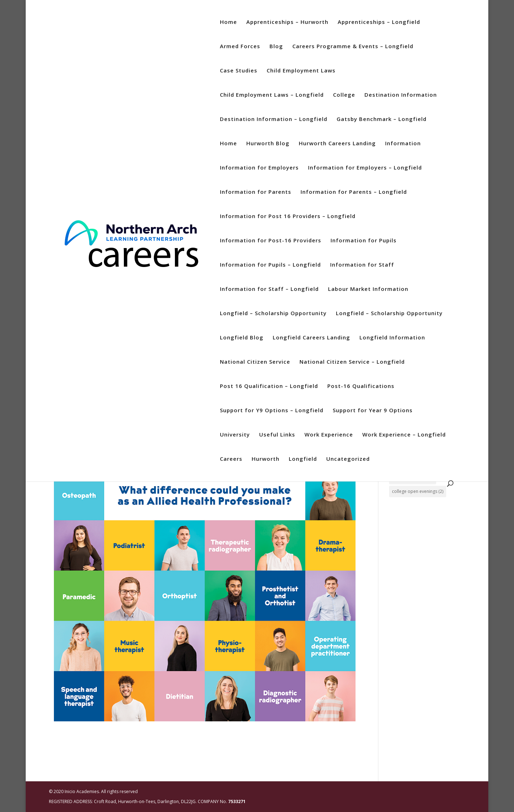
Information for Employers (259, 168)
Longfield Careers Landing (311, 338)
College (344, 95)
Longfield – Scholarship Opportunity (273, 314)
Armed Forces (240, 47)
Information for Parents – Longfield (354, 192)
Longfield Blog (242, 338)
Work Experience (329, 435)
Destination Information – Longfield (274, 119)
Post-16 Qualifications (361, 386)
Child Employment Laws (301, 71)
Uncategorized (348, 459)
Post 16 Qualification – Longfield (269, 386)
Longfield (303, 459)
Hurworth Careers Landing (337, 144)
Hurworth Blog (268, 144)
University (235, 435)
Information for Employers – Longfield (365, 168)
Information (403, 144)
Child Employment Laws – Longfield (272, 95)
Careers (231, 459)
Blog (276, 47)
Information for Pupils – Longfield (270, 265)
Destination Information (401, 95)
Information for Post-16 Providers (271, 241)
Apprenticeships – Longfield (379, 22)
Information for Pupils (364, 241)
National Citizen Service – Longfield (352, 362)
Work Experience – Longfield (404, 435)
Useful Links (277, 435)
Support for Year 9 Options (373, 411)
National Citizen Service (255, 362)
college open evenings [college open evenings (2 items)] (418, 491)
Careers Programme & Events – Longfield (353, 47)
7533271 (237, 801)
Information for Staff (362, 265)
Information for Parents (256, 192)
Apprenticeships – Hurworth (287, 22)
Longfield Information (392, 338)
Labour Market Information (368, 289)
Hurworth (266, 459)
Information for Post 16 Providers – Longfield (288, 216)
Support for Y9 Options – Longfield (272, 411)
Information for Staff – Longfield (269, 289)
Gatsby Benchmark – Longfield (382, 119)
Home (228, 22)
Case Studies (239, 71)
